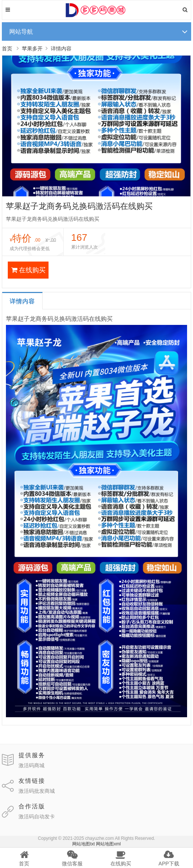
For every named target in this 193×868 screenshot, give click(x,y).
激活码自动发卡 (37, 817)
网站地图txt (84, 844)
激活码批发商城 (37, 791)
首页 (7, 49)
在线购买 (28, 270)
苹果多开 (32, 49)
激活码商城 (31, 765)
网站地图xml (108, 844)
